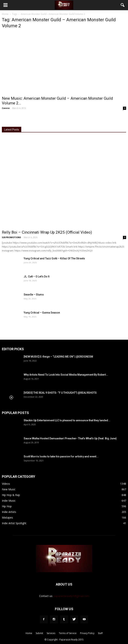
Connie (6, 108)
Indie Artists (9, 512)
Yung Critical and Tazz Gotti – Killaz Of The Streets (54, 258)
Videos (6, 484)
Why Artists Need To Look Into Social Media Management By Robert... (66, 375)
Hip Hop (7, 506)
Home (5, 14)
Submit (39, 633)
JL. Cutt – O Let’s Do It (37, 276)
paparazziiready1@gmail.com (71, 596)
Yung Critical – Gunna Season (42, 313)
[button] (123, 5)
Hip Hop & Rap (11, 495)
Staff (100, 633)
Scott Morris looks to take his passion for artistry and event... (61, 456)
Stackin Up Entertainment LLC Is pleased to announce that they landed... (67, 420)
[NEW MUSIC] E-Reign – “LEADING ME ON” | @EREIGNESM (58, 357)
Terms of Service (68, 633)
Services (51, 633)
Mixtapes (7, 518)
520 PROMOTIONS (11, 237)
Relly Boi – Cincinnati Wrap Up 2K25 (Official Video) (47, 232)
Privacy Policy (87, 633)
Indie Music (9, 501)
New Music (9, 489)
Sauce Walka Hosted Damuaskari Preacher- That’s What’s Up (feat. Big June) (70, 438)
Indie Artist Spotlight (14, 523)
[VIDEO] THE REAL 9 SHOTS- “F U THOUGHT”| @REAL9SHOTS (60, 393)
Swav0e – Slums (34, 295)
